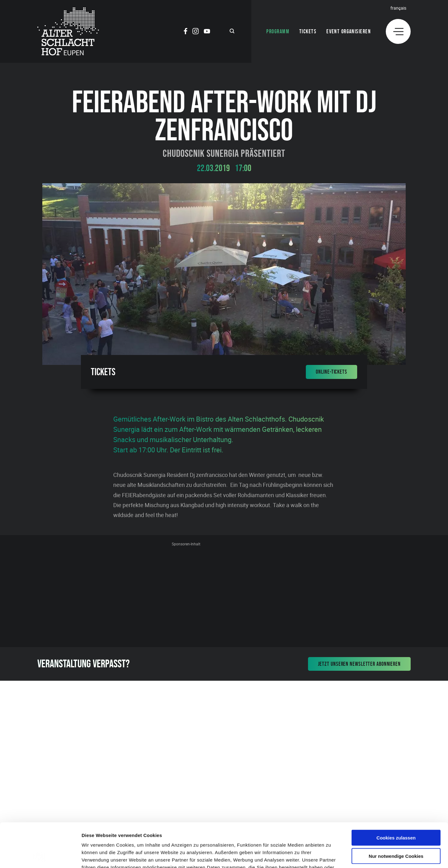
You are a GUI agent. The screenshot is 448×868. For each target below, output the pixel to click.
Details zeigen (331, 856)
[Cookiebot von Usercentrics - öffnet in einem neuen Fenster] (40, 856)
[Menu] (398, 31)
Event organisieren (349, 31)
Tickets (308, 31)
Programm (278, 31)
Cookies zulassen (396, 793)
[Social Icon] (186, 32)
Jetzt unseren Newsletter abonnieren (359, 664)
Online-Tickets (331, 372)
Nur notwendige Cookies (396, 812)
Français (398, 8)
